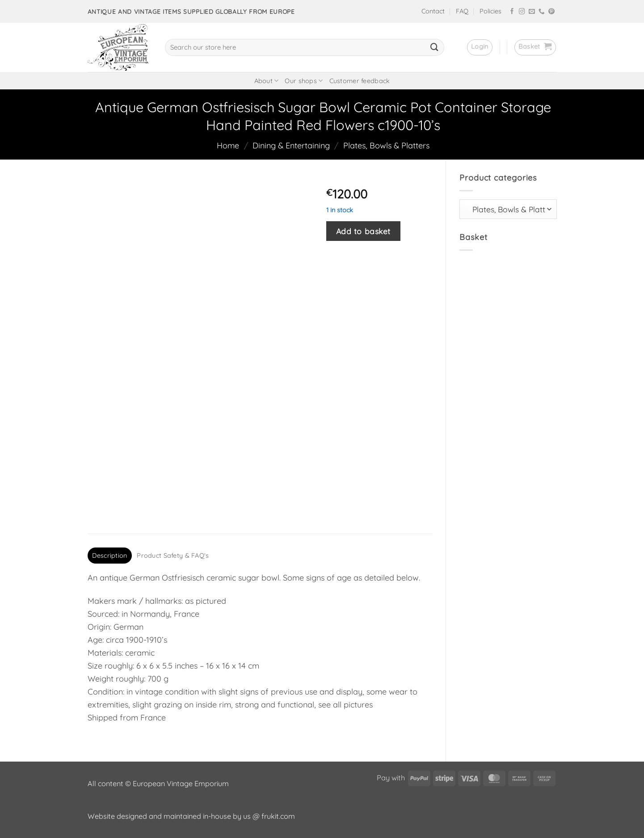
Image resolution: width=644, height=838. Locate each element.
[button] (480, 47)
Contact (433, 11)
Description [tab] (109, 556)
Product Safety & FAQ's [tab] (173, 556)
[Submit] (434, 47)
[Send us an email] (532, 12)
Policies (490, 11)
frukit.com (278, 816)
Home (228, 145)
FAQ (462, 11)
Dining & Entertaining (291, 145)
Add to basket (363, 231)
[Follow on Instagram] (522, 12)
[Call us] (542, 12)
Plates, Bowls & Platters (386, 145)
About (267, 81)
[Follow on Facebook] (512, 12)
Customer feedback (360, 81)
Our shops (304, 81)
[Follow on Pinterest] (551, 12)
